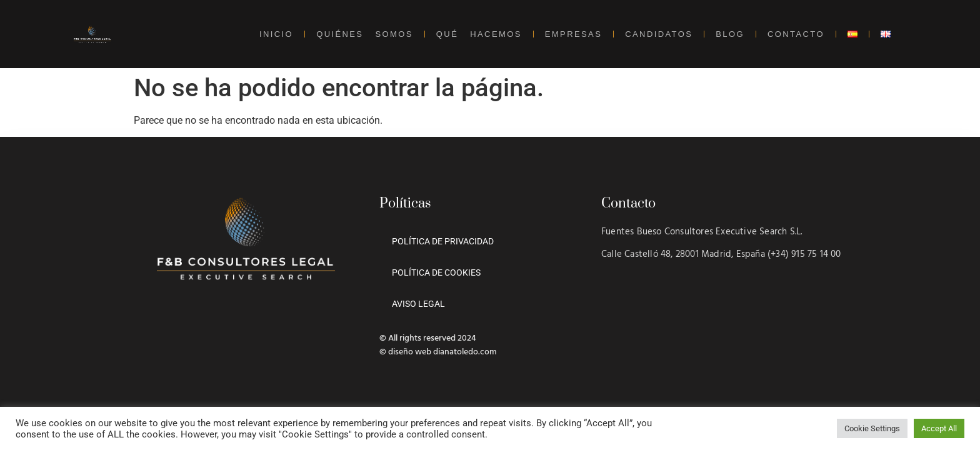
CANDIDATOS (659, 34)
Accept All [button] (939, 428)
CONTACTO (796, 34)
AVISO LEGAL (418, 304)
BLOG (730, 34)
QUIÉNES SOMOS (365, 34)
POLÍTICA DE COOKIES (436, 272)
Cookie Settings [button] (872, 428)
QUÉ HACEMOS (479, 34)
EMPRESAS (573, 34)
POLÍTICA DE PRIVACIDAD (443, 241)
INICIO (276, 34)
